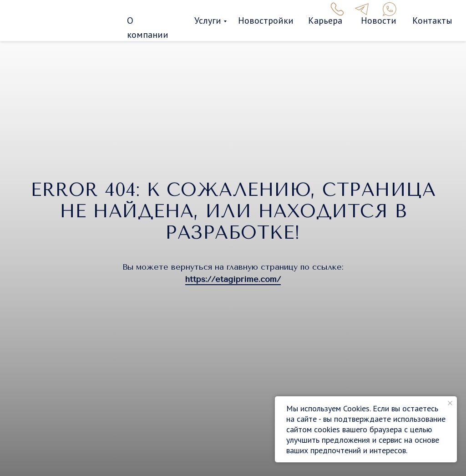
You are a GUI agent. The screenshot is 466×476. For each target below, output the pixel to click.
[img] (67, 21)
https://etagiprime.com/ (233, 279)
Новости (379, 20)
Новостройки (266, 20)
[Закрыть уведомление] (450, 403)
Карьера (325, 20)
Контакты (432, 20)
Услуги (208, 20)
